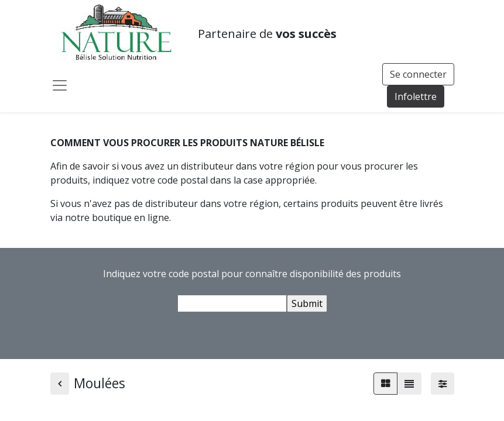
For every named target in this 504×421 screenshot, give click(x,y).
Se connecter (418, 74)
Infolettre (416, 96)
